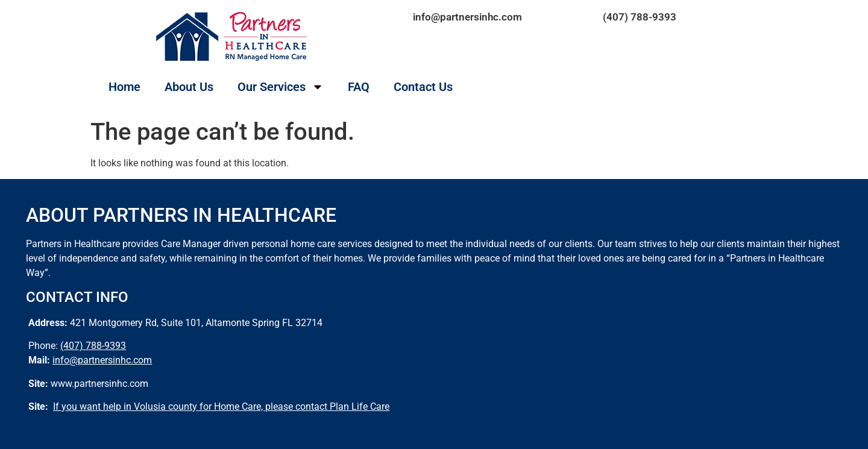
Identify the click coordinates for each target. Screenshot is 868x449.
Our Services (281, 87)
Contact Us (423, 87)
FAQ (359, 87)
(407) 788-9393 (640, 17)
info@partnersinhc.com (467, 17)
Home (124, 87)
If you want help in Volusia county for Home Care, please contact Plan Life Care (221, 407)
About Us (189, 87)
